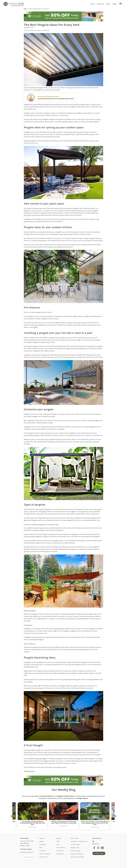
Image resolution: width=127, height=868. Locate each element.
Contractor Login (76, 851)
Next (116, 816)
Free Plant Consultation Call (79, 841)
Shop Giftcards (61, 848)
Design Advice (60, 854)
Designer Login (75, 848)
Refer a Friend (75, 838)
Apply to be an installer (77, 857)
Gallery (41, 841)
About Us (101, 4)
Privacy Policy (43, 857)
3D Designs (43, 845)
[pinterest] (102, 849)
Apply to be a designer (77, 854)
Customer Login (75, 845)
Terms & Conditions (45, 854)
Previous (11, 816)
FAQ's (41, 848)
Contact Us (43, 851)
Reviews (59, 838)
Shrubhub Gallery (29, 857)
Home (93, 4)
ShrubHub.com (29, 771)
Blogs (58, 841)
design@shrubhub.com (27, 852)
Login (115, 4)
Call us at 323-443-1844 (27, 841)
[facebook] (94, 849)
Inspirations (60, 851)
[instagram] (99, 849)
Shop (108, 4)
